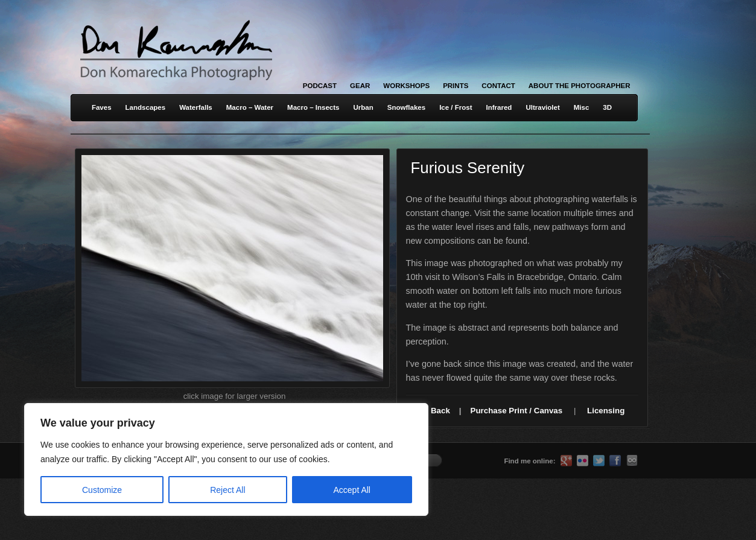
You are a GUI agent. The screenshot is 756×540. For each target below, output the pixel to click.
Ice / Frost (456, 107)
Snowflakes (406, 107)
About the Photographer (580, 86)
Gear (360, 86)
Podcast (320, 86)
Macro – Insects (313, 107)
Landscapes (146, 107)
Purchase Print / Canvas (517, 411)
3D (607, 107)
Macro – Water (250, 107)
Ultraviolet (542, 107)
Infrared (499, 107)
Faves (102, 107)
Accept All (352, 490)
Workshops (406, 86)
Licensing (606, 411)
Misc (582, 107)
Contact (498, 86)
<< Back (435, 411)
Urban (363, 107)
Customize (102, 490)
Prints (456, 86)
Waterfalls (196, 107)
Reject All (227, 490)
